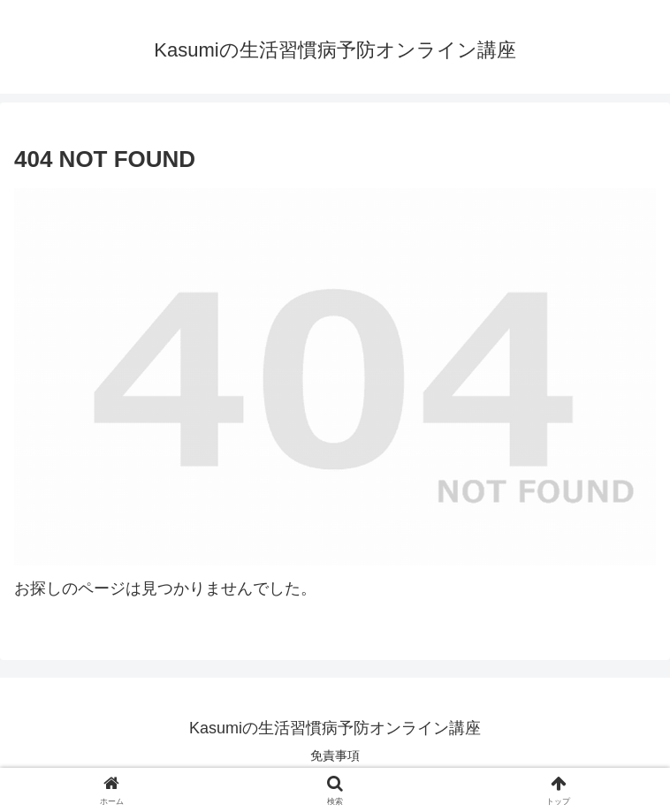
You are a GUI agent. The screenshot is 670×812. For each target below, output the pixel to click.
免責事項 (335, 755)
